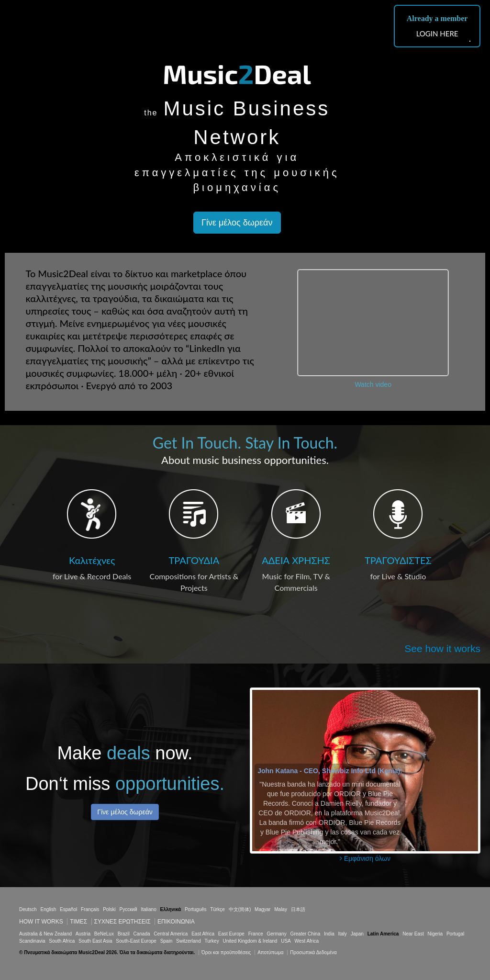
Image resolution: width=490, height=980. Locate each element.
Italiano (148, 909)
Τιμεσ (78, 922)
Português (196, 909)
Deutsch (28, 909)
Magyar (262, 909)
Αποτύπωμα (270, 952)
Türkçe (217, 909)
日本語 (298, 909)
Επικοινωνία (176, 922)
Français (90, 909)
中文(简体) (240, 909)
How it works (41, 922)
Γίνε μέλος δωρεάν (237, 223)
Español (68, 909)
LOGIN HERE (437, 34)
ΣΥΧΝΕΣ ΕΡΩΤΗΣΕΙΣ (122, 922)
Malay (281, 909)
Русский (128, 909)
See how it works (442, 648)
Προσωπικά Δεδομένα (313, 952)
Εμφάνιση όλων (365, 858)
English (48, 909)
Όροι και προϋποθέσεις (226, 952)
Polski (109, 909)
